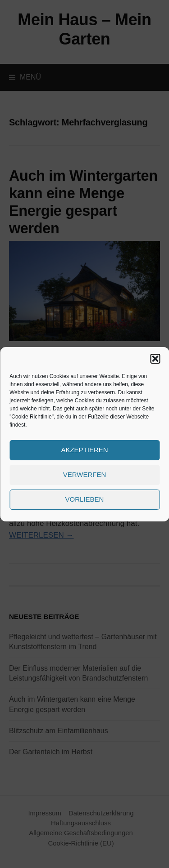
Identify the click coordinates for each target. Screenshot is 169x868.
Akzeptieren (84, 450)
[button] (155, 359)
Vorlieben (85, 499)
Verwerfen (85, 474)
